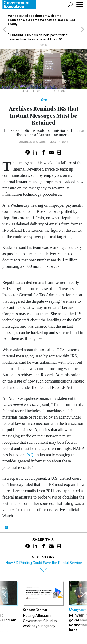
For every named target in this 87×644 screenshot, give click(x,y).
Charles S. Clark (32, 142)
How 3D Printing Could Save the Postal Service (44, 563)
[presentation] (4, 607)
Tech (43, 100)
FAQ (29, 455)
